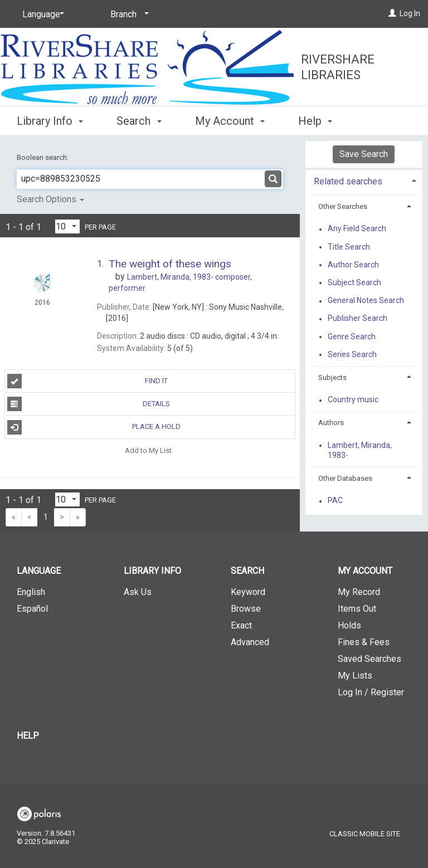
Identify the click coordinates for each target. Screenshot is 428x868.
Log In (410, 13)
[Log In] (392, 13)
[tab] (364, 180)
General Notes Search (366, 301)
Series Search (352, 354)
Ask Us (138, 592)
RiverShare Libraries (338, 67)
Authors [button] (331, 423)
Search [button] (139, 119)
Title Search (349, 247)
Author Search (353, 265)
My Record (359, 592)
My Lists (355, 676)
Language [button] (39, 571)
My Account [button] (230, 119)
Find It (87, 381)
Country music (353, 400)
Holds (349, 625)
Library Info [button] (50, 119)
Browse (246, 609)
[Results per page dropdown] (67, 226)
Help (28, 736)
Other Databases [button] (345, 478)
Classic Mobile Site (365, 834)
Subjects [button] (332, 377)
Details (89, 404)
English (31, 592)
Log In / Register (371, 692)
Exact (241, 625)
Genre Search (352, 337)
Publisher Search (358, 319)
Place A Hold (94, 427)
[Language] (41, 14)
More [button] (320, 121)
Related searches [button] (348, 181)
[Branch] (128, 14)
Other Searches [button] (343, 206)
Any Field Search (357, 229)
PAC (335, 501)
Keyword (248, 592)
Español (32, 609)
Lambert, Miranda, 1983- (360, 450)
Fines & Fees (364, 642)
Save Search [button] (364, 154)
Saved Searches (369, 659)
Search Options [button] (50, 199)
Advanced (250, 642)
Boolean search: (43, 157)
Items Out (357, 609)
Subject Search (354, 282)
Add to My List (148, 450)
